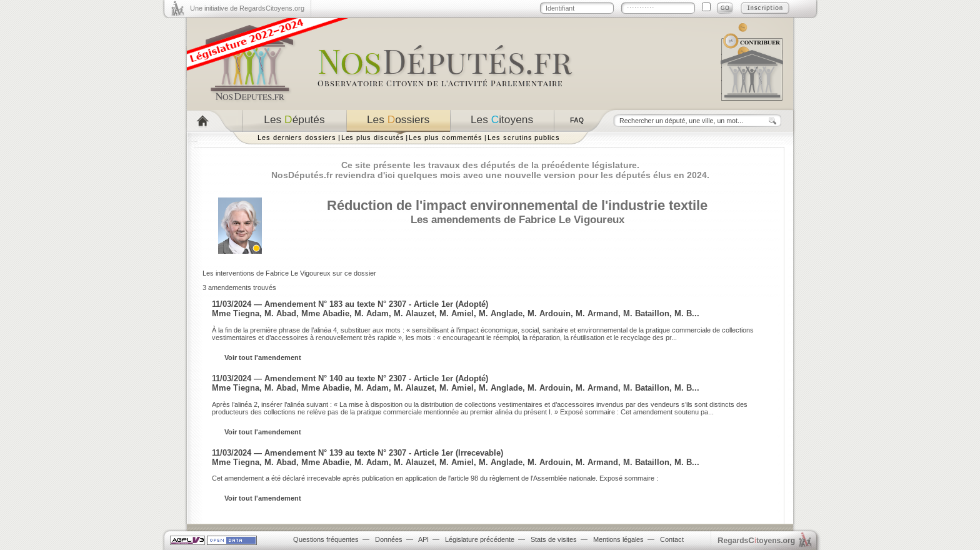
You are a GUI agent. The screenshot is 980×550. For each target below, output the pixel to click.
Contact (672, 539)
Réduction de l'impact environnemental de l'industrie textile (517, 205)
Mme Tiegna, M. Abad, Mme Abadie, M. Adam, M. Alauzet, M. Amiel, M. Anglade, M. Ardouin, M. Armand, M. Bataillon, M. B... (456, 313)
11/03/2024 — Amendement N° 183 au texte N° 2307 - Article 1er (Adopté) (350, 304)
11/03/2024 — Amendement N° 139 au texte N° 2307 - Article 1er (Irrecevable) (357, 453)
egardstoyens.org (756, 540)
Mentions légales (618, 539)
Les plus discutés (373, 137)
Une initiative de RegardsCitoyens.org (247, 8)
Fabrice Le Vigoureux (572, 219)
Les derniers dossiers (297, 137)
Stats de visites (554, 539)
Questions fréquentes (326, 539)
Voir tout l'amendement (263, 357)
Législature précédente (480, 539)
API (423, 539)
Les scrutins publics (524, 137)
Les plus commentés (446, 137)
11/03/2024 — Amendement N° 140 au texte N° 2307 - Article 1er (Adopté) (350, 378)
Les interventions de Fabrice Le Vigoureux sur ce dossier (289, 273)
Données (389, 539)
